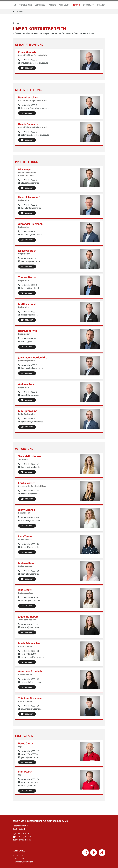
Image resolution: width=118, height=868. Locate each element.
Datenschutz (18, 858)
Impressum (18, 855)
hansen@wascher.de (30, 467)
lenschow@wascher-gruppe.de (35, 108)
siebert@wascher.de (30, 627)
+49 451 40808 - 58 (30, 571)
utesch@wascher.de (30, 785)
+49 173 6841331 (29, 654)
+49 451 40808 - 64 (30, 491)
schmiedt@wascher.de (31, 682)
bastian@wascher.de (30, 288)
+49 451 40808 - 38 (30, 651)
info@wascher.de (23, 840)
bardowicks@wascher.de (32, 368)
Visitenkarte (27, 68)
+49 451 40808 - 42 (30, 679)
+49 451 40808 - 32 (30, 597)
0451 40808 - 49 (23, 837)
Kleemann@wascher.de (32, 235)
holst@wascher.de (29, 315)
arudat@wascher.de (30, 395)
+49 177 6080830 (29, 754)
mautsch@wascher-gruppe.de (35, 63)
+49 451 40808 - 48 (30, 517)
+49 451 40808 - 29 (30, 624)
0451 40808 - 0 (22, 833)
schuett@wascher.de (30, 601)
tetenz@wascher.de (30, 547)
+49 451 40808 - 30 (30, 706)
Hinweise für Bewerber (23, 862)
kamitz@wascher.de (30, 574)
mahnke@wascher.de (31, 520)
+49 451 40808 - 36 (30, 779)
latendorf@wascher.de (31, 208)
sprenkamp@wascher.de (32, 422)
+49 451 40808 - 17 (30, 751)
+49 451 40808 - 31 (30, 464)
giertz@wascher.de (30, 757)
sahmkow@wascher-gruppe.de (35, 135)
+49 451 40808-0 (29, 60)
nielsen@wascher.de (30, 494)
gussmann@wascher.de (32, 709)
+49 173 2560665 (29, 782)
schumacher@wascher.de (33, 657)
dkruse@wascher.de (30, 183)
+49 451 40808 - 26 (30, 544)
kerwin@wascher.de (30, 341)
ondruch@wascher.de (31, 261)
